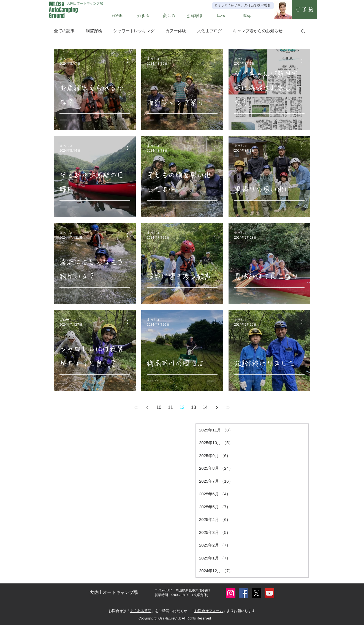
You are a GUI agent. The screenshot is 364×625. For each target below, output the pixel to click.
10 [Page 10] (159, 407)
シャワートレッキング (134, 31)
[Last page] (228, 407)
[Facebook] (244, 593)
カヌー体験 (176, 31)
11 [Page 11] (170, 407)
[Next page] (217, 407)
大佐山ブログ (210, 31)
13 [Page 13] (194, 407)
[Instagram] (231, 593)
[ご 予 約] (304, 9)
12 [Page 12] (182, 407)
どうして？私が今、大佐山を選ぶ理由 (242, 5)
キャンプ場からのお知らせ (258, 31)
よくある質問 (141, 611)
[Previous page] (147, 407)
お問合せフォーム (209, 611)
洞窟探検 (94, 31)
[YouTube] (269, 593)
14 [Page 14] (205, 407)
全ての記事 (64, 31)
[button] (143, 16)
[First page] (136, 407)
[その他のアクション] (129, 61)
